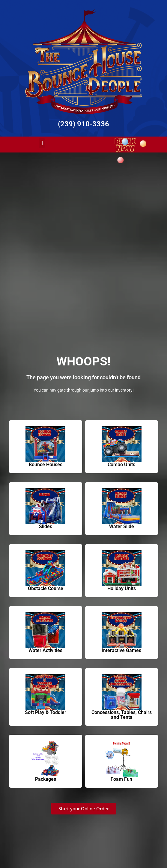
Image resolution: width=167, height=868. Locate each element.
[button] (42, 143)
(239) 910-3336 (83, 124)
